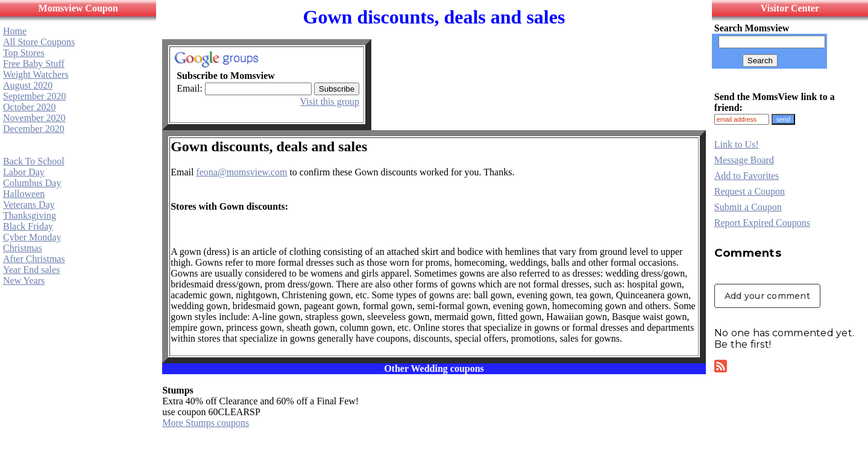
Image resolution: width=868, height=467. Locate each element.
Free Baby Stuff (34, 64)
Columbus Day (32, 183)
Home (15, 31)
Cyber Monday (32, 237)
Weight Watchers (36, 74)
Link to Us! (737, 144)
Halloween (24, 194)
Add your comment (767, 296)
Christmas (23, 248)
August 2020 (28, 85)
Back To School (34, 161)
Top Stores (24, 53)
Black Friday (28, 226)
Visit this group (330, 102)
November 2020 (34, 118)
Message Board (744, 160)
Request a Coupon (750, 191)
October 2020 (30, 107)
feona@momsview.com (241, 172)
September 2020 (34, 96)
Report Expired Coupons (762, 223)
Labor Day (24, 172)
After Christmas (34, 259)
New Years (24, 281)
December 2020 (34, 129)
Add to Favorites (747, 176)
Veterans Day (29, 205)
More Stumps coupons (206, 423)
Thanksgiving (30, 215)
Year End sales (31, 270)
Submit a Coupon (748, 207)
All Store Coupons (39, 42)
